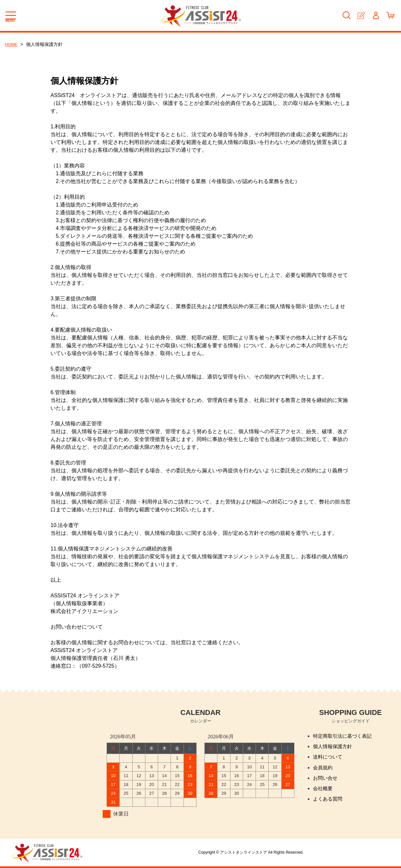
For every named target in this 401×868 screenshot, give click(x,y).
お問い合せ (326, 781)
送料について (329, 758)
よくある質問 (329, 803)
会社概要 (323, 792)
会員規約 (323, 769)
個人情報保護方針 (334, 747)
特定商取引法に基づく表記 (344, 736)
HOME (12, 44)
